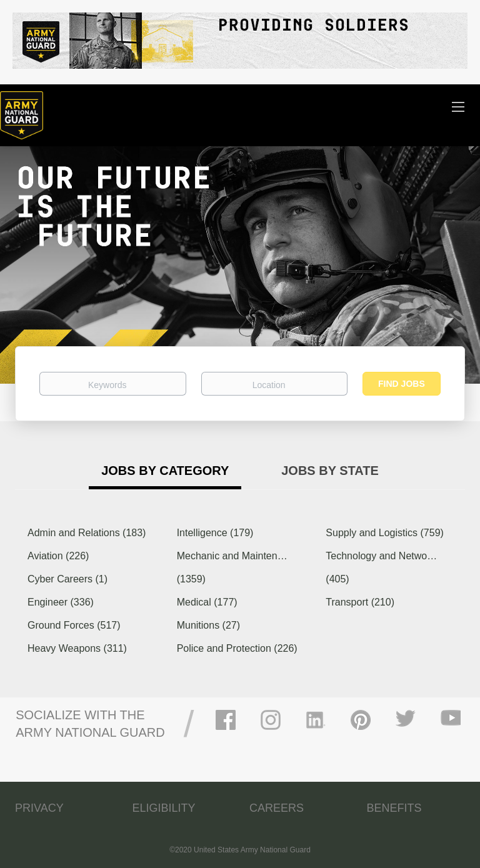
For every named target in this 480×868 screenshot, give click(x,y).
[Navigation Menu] (458, 106)
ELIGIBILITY (164, 808)
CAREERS (277, 808)
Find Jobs (402, 384)
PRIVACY (39, 808)
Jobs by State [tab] (330, 471)
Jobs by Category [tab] (165, 471)
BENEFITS (394, 808)
